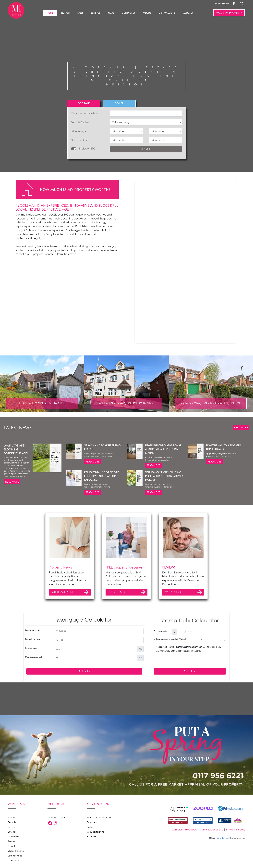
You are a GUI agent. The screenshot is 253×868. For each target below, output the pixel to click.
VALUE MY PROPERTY (229, 13)
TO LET (119, 103)
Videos (147, 13)
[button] (21, 455)
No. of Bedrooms (81, 140)
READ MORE (241, 468)
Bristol (90, 834)
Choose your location (84, 113)
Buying (12, 839)
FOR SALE (84, 103)
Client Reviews (16, 858)
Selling (11, 834)
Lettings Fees (15, 863)
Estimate (84, 712)
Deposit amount (33, 680)
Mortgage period (33, 697)
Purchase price (32, 671)
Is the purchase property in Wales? (170, 679)
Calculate (190, 712)
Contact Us (128, 13)
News (111, 13)
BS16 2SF (92, 844)
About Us (188, 13)
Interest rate (31, 688)
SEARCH (146, 149)
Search (65, 13)
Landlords (13, 844)
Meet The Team (56, 825)
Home (11, 825)
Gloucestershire (96, 839)
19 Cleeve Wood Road (100, 825)
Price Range (78, 131)
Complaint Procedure (185, 837)
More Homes (222, 845)
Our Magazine (167, 13)
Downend (93, 830)
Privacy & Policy (236, 837)
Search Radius (80, 122)
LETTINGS (96, 13)
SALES (80, 13)
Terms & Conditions (212, 837)
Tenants (12, 849)
